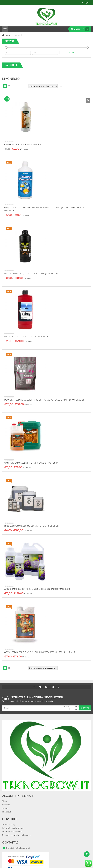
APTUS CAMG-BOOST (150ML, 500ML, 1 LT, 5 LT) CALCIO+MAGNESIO (37, 589)
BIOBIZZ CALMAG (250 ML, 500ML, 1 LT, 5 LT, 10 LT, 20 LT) (32, 526)
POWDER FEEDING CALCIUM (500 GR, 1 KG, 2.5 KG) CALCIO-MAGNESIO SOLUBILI (44, 400)
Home (8, 35)
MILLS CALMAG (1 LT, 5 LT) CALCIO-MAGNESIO (27, 337)
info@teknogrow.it (22, 848)
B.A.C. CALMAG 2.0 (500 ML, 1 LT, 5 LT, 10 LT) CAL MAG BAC (32, 274)
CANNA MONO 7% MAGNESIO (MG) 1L (23, 144)
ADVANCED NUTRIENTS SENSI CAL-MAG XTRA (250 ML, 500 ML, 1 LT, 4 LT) (40, 652)
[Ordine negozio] (43, 86)
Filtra (71, 52)
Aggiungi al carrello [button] (88, 100)
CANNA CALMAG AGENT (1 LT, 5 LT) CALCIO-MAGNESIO (31, 463)
